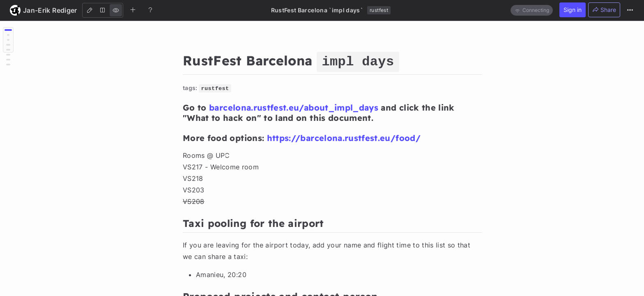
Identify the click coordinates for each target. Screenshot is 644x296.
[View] (116, 10)
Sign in (573, 10)
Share (604, 10)
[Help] (150, 10)
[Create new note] (133, 10)
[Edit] (90, 10)
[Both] (103, 10)
